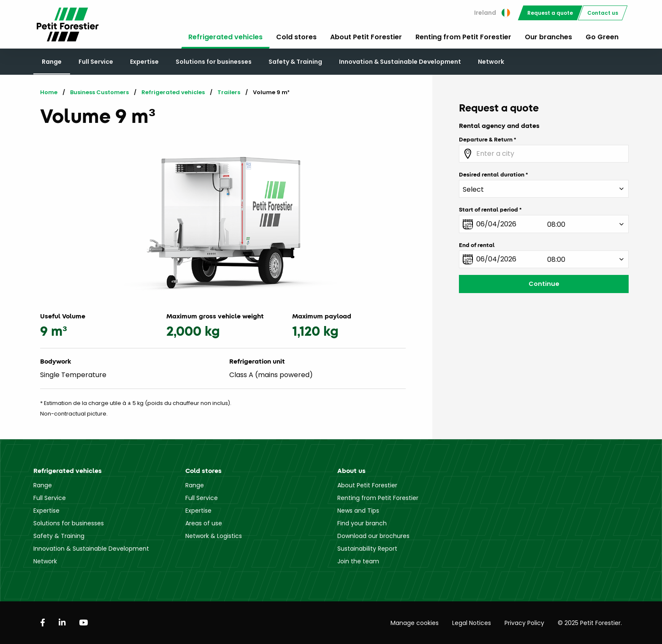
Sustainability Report (367, 549)
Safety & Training (295, 62)
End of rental (477, 245)
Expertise (144, 62)
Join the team (358, 561)
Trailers (229, 92)
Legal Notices (472, 623)
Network (491, 62)
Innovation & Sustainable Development (400, 62)
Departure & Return (486, 139)
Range (52, 62)
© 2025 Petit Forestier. (590, 623)
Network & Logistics (214, 536)
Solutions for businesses (214, 62)
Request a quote (550, 13)
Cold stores (296, 37)
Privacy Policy (524, 623)
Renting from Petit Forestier (463, 37)
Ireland (492, 13)
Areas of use (204, 523)
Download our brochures (373, 536)
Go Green (602, 37)
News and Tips (358, 511)
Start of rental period (488, 209)
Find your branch (362, 523)
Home (49, 92)
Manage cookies (415, 623)
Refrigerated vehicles (225, 37)
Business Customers (99, 92)
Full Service (96, 62)
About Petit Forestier (366, 37)
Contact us (603, 13)
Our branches (548, 37)
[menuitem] (492, 13)
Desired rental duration (492, 174)
